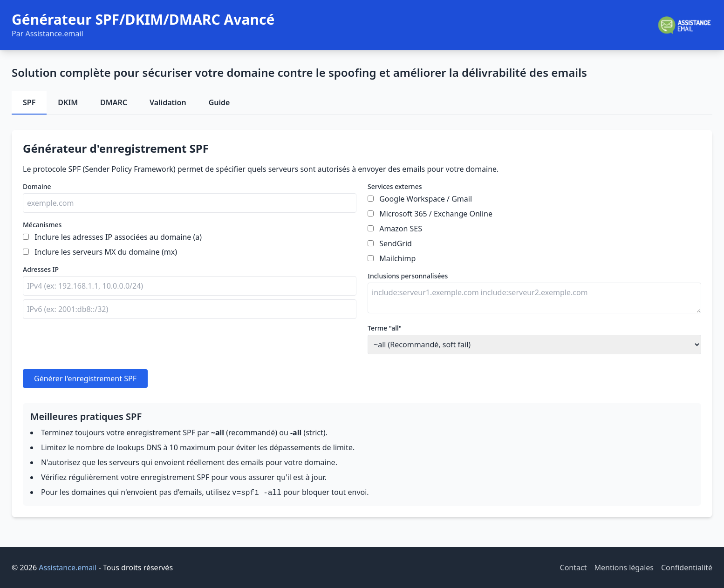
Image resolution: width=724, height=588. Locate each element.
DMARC (114, 102)
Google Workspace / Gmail (426, 199)
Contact (574, 568)
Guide (219, 102)
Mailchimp (397, 258)
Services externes (395, 186)
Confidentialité (687, 568)
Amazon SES (401, 229)
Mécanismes (42, 225)
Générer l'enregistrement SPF (85, 378)
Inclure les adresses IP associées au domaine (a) (118, 237)
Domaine (37, 186)
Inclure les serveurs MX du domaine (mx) (106, 252)
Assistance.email (54, 34)
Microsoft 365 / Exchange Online (436, 214)
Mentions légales (624, 568)
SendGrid (396, 243)
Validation (168, 102)
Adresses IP (41, 269)
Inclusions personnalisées (408, 276)
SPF (29, 102)
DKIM (68, 102)
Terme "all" (385, 328)
